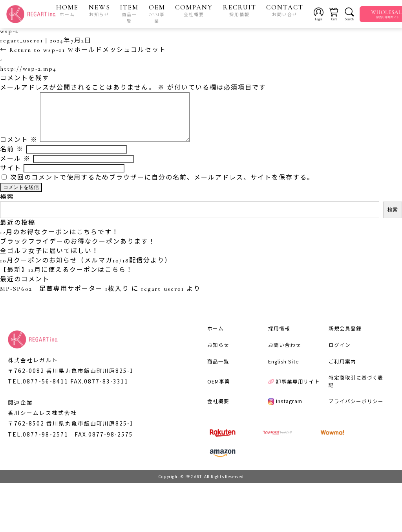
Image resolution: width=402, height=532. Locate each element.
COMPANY (196, 11)
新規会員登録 (339, 371)
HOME (69, 11)
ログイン (334, 389)
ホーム (209, 371)
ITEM (131, 14)
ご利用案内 (336, 407)
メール (15, 169)
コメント (19, 150)
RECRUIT (242, 11)
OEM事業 (212, 425)
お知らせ (212, 389)
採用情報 (273, 371)
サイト (11, 179)
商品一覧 (212, 407)
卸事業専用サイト (288, 425)
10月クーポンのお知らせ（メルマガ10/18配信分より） (86, 271)
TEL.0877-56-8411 (38, 400)
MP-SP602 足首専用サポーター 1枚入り (65, 299)
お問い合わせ (278, 389)
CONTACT (287, 11)
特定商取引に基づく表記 (353, 425)
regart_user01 (22, 42)
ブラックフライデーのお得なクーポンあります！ (78, 252)
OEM (159, 14)
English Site (278, 407)
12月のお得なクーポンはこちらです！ (59, 243)
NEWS (101, 11)
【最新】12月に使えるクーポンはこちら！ (67, 281)
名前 (12, 160)
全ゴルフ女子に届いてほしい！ (49, 262)
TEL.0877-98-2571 (38, 477)
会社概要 (212, 443)
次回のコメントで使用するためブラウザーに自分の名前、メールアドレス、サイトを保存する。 (162, 188)
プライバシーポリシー (350, 443)
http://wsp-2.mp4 (28, 70)
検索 (7, 207)
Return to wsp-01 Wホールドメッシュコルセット (83, 51)
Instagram (280, 443)
